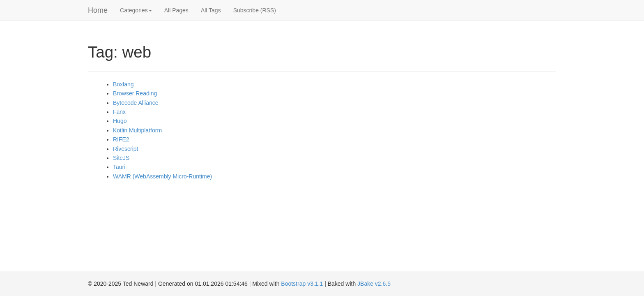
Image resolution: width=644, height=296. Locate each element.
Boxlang (123, 84)
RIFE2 (121, 139)
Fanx (119, 112)
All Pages (176, 10)
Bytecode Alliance (136, 103)
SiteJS (121, 158)
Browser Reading (135, 93)
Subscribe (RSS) (255, 10)
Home (98, 10)
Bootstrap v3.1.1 (302, 284)
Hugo (120, 121)
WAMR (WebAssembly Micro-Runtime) (162, 176)
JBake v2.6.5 (374, 284)
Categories (136, 10)
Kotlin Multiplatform (137, 130)
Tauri (119, 167)
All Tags (211, 10)
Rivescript (125, 149)
